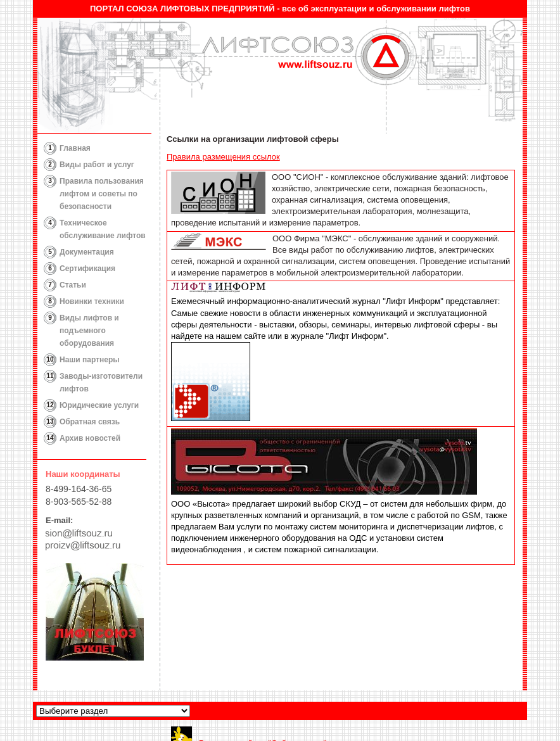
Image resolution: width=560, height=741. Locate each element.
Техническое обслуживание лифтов (103, 229)
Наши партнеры (90, 360)
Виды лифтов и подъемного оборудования (89, 331)
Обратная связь (90, 422)
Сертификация (87, 269)
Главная (75, 148)
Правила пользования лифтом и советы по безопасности (102, 194)
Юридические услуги (99, 405)
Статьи (73, 285)
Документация (87, 252)
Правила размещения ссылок (223, 157)
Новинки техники (92, 301)
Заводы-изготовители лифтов (101, 383)
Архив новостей (90, 438)
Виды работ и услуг (97, 165)
